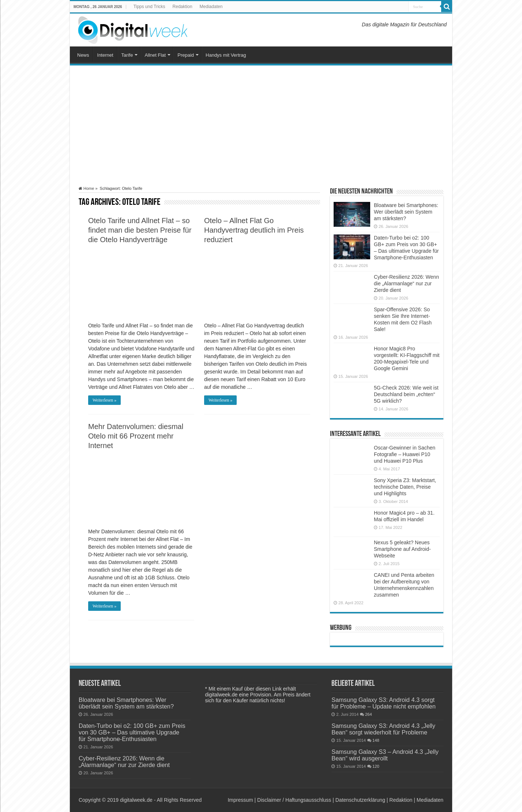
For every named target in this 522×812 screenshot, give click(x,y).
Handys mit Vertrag (226, 55)
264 (369, 714)
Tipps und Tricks (149, 7)
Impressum (240, 800)
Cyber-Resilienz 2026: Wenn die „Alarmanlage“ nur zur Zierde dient (406, 283)
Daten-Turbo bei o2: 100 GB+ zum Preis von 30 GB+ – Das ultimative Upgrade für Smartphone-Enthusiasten (132, 732)
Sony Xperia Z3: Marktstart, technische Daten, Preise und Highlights (405, 487)
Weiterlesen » (104, 400)
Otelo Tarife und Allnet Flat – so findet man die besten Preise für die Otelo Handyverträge (140, 230)
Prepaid (186, 55)
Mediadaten (211, 7)
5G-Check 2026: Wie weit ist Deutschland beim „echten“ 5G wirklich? (406, 394)
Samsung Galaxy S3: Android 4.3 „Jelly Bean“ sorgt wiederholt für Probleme (383, 729)
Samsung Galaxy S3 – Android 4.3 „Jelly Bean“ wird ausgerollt (385, 755)
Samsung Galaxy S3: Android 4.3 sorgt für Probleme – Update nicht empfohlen (384, 703)
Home (86, 188)
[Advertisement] (261, 126)
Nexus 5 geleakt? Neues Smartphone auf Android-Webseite (402, 549)
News (83, 55)
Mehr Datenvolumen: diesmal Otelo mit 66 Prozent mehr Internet (136, 436)
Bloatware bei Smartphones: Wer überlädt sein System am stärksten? (406, 212)
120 (376, 766)
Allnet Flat (155, 55)
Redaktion (183, 7)
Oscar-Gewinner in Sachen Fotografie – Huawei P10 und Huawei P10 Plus (405, 454)
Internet (105, 55)
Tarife (127, 55)
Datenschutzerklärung (360, 800)
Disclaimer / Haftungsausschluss (294, 800)
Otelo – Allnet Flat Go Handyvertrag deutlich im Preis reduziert (254, 230)
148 (376, 740)
